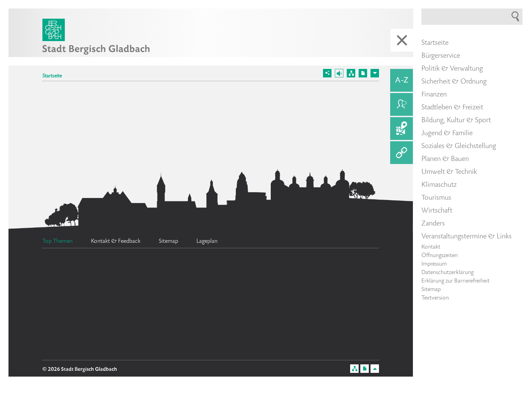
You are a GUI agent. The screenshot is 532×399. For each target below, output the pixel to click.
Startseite (52, 76)
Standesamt (181, 304)
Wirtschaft (437, 211)
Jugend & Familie (447, 133)
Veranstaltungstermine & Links (467, 237)
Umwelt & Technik (449, 172)
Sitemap (431, 290)
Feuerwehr (79, 307)
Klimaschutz (439, 185)
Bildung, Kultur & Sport (456, 121)
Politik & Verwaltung (452, 69)
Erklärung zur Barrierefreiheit (455, 281)
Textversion (435, 298)
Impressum (434, 264)
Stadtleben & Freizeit (452, 108)
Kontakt (431, 247)
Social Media (94, 266)
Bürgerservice (441, 56)
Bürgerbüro (276, 334)
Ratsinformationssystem (107, 352)
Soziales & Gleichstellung (459, 146)
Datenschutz (296, 278)
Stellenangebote (99, 337)
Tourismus (436, 198)
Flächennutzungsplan (194, 279)
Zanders (433, 224)
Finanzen (434, 95)
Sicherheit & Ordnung (454, 82)
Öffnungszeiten (440, 256)
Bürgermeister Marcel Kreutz (281, 307)
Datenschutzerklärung (448, 273)
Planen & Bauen (445, 159)
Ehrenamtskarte (194, 320)
